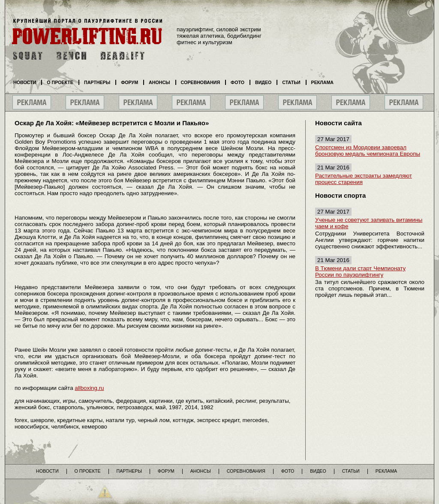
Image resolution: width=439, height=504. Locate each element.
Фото (238, 82)
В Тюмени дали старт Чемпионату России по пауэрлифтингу (360, 272)
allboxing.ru (89, 388)
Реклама (322, 82)
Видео (263, 82)
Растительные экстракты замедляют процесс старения (364, 179)
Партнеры (97, 82)
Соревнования (201, 82)
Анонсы (159, 82)
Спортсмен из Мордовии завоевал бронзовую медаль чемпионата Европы (368, 151)
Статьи (291, 82)
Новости (25, 82)
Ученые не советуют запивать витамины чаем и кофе (369, 223)
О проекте (60, 82)
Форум (129, 82)
